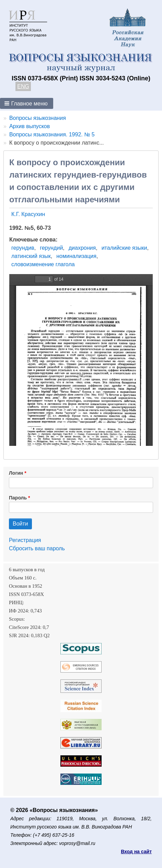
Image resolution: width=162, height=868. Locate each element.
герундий (51, 248)
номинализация (76, 256)
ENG (23, 86)
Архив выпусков (30, 126)
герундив (23, 248)
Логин (16, 473)
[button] (27, 103)
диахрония (82, 248)
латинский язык (31, 256)
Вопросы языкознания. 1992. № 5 (52, 134)
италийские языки (124, 248)
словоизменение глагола (43, 264)
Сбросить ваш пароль (37, 548)
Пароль (18, 498)
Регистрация (25, 540)
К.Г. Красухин (28, 214)
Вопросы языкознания (38, 118)
